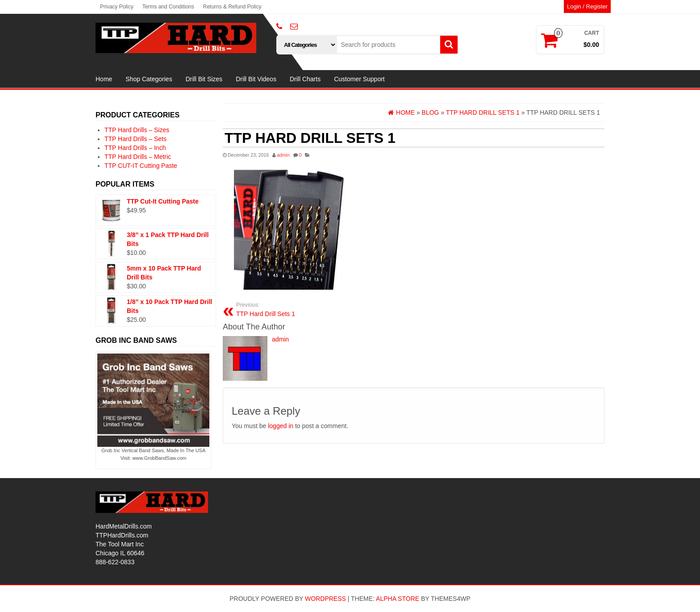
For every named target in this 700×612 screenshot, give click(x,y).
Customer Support (359, 79)
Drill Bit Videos (256, 79)
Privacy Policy (117, 7)
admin (283, 155)
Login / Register (587, 6)
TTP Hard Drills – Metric (138, 157)
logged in (281, 426)
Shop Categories (149, 79)
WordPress (325, 599)
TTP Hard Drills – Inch (135, 148)
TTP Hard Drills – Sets (135, 139)
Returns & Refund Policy (232, 7)
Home (104, 79)
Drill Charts (305, 79)
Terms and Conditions (168, 7)
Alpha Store (398, 599)
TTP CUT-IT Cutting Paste (141, 166)
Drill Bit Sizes (204, 79)
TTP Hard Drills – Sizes (137, 130)
